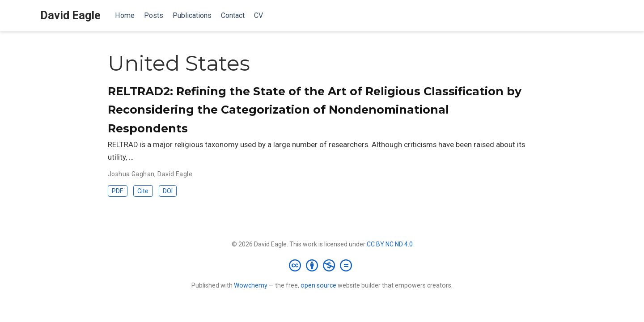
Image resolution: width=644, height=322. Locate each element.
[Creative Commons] (322, 265)
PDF (117, 191)
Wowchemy (251, 285)
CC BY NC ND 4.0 (390, 244)
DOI (168, 191)
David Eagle (70, 15)
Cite (143, 191)
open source (318, 285)
